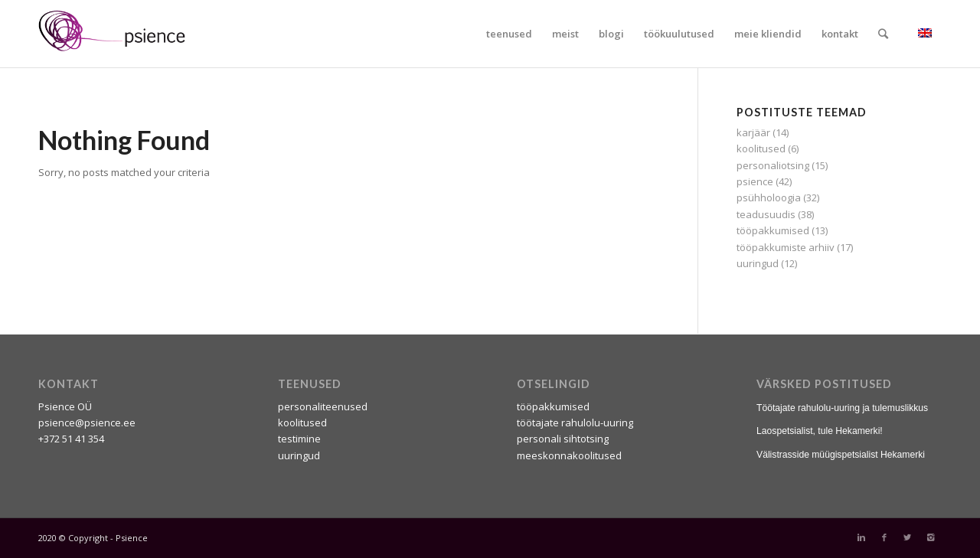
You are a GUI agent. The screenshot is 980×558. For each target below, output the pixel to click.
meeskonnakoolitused (569, 455)
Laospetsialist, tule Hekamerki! (820, 431)
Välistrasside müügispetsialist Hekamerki (841, 455)
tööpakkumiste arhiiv (786, 247)
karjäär (753, 132)
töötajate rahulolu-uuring (575, 423)
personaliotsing (773, 165)
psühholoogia (769, 197)
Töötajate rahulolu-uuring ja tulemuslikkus (842, 408)
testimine (299, 439)
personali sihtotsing (563, 439)
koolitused (761, 148)
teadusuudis (766, 214)
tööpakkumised (773, 230)
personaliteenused (323, 406)
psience (755, 181)
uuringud (758, 263)
